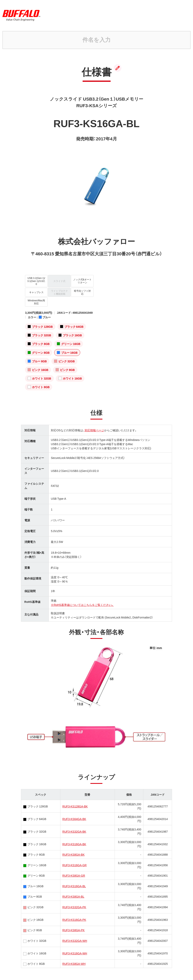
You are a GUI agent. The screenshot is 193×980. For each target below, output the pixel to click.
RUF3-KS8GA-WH (74, 964)
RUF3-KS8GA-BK (73, 854)
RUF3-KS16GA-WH (75, 953)
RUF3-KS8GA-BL (73, 896)
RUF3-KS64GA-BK (74, 819)
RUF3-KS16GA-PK (74, 920)
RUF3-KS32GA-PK (74, 907)
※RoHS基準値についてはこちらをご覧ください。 (82, 605)
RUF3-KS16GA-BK (74, 844)
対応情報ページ (94, 430)
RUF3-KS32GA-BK (74, 831)
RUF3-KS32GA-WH (75, 941)
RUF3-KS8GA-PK (73, 930)
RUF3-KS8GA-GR (74, 875)
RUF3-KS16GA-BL (74, 886)
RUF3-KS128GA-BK (75, 806)
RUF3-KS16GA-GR (74, 865)
